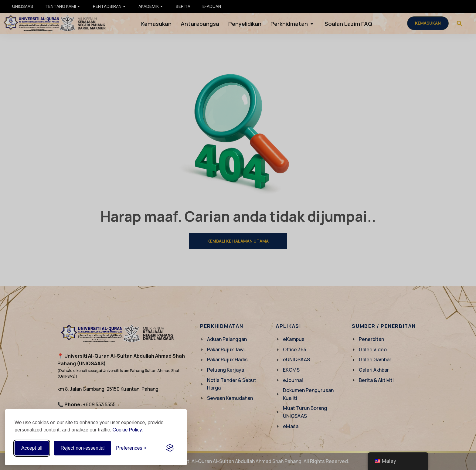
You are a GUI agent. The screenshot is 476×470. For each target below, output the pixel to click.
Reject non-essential (82, 448)
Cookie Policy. (128, 430)
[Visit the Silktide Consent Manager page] (170, 448)
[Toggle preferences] (131, 448)
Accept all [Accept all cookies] (32, 448)
